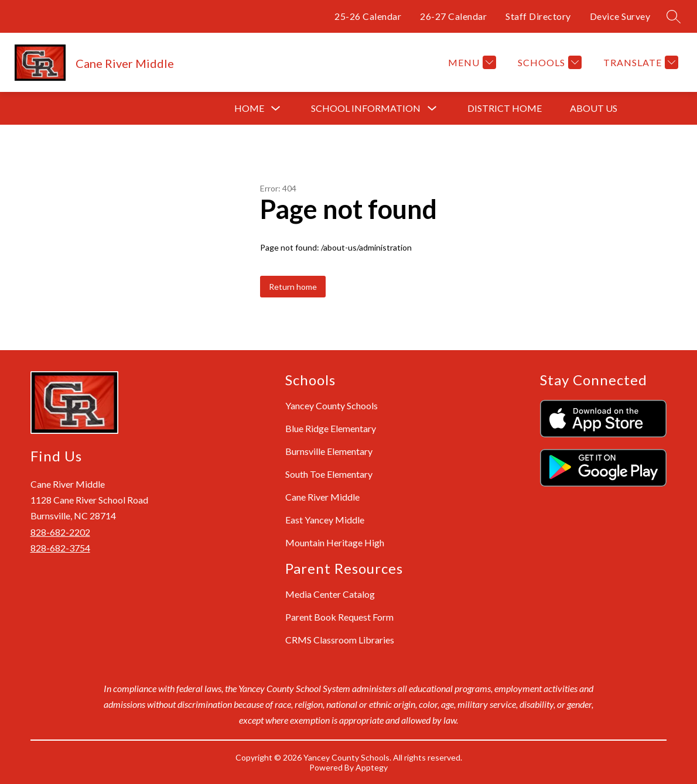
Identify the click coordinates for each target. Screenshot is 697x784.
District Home (505, 108)
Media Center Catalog (330, 594)
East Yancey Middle (325, 520)
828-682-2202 (60, 532)
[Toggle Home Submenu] (276, 109)
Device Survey (620, 16)
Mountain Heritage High (335, 542)
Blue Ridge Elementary (331, 428)
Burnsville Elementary (329, 451)
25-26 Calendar (368, 16)
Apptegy (372, 767)
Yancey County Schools (332, 405)
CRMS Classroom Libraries (340, 640)
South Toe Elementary (329, 474)
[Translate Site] (639, 62)
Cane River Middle (322, 497)
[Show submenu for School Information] (366, 108)
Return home (293, 287)
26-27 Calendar (453, 16)
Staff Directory (538, 16)
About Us (594, 108)
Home (249, 108)
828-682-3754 (60, 548)
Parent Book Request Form (339, 617)
